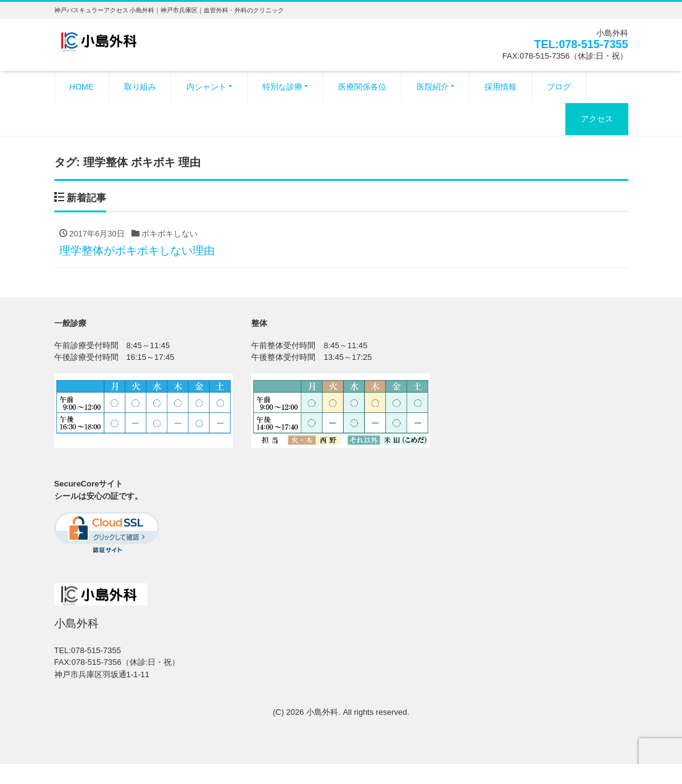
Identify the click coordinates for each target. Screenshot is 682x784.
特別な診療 (282, 87)
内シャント (206, 87)
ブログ (559, 87)
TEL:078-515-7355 (581, 44)
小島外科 (322, 712)
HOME (82, 87)
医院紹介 (433, 87)
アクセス (597, 119)
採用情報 (501, 87)
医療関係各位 (362, 87)
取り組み (140, 87)
